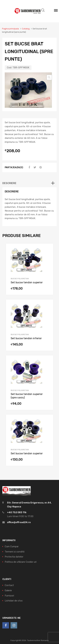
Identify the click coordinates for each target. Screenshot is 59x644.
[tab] (29, 183)
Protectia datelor (14, 557)
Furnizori (9, 596)
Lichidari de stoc (14, 601)
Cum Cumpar (12, 546)
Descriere (9, 183)
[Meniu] (56, 11)
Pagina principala (10, 29)
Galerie (8, 590)
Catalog (26, 29)
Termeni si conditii (15, 552)
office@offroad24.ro (19, 522)
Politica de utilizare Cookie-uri (21, 562)
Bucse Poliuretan (20, 279)
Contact (9, 585)
